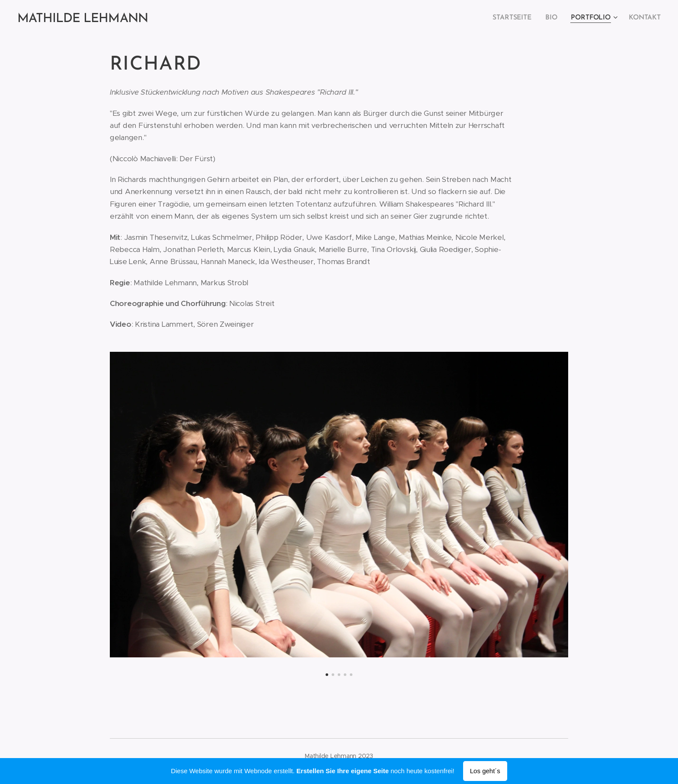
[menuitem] (516, 18)
